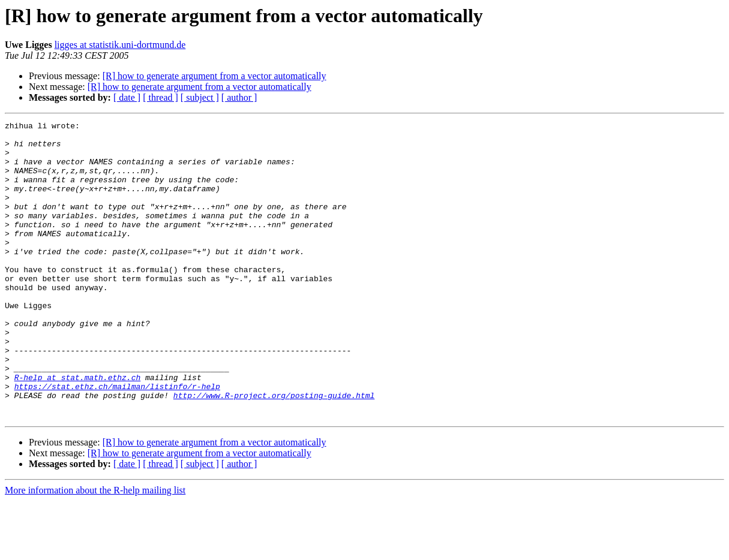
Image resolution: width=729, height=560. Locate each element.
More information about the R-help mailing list (95, 550)
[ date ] (127, 97)
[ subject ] (200, 97)
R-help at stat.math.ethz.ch (78, 429)
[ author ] (239, 97)
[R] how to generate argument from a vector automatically (214, 76)
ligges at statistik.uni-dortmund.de (120, 45)
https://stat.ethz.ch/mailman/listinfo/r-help (117, 440)
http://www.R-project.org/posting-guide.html (274, 451)
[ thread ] (160, 97)
